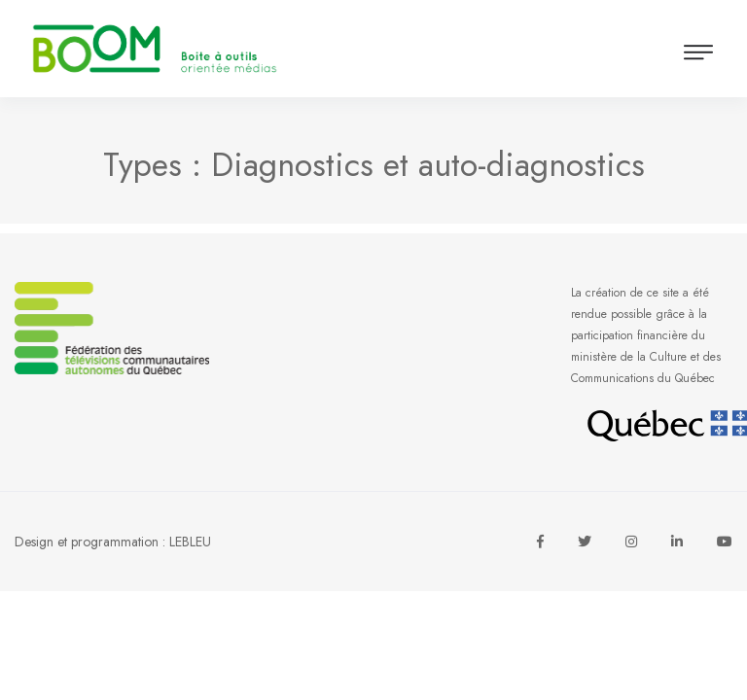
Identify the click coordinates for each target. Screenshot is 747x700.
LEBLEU (190, 542)
